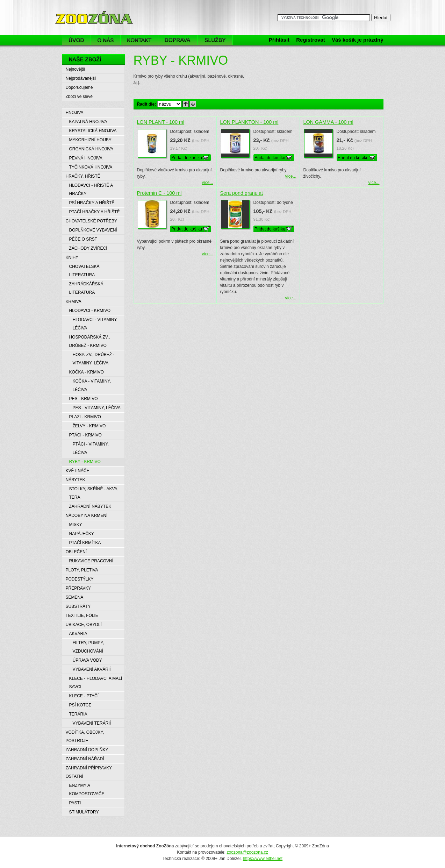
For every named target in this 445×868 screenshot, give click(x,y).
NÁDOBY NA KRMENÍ (87, 515)
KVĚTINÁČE (78, 471)
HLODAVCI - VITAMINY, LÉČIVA (95, 324)
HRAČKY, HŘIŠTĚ (83, 176)
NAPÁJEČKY (82, 534)
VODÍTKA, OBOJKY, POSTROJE (85, 737)
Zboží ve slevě (79, 97)
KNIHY (72, 257)
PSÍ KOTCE (80, 705)
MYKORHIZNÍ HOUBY (90, 140)
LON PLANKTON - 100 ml (249, 122)
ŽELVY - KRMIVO (89, 426)
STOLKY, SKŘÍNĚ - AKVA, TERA (94, 493)
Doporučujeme (79, 87)
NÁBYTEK (76, 480)
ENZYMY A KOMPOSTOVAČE (87, 790)
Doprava (178, 40)
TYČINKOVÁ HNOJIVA (91, 167)
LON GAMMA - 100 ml (328, 122)
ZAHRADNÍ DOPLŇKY (87, 750)
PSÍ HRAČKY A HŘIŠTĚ (92, 203)
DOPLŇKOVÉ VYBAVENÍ (93, 230)
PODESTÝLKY (80, 579)
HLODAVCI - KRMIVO (90, 311)
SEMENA (75, 597)
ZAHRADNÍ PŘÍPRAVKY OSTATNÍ (89, 772)
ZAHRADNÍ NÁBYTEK (90, 506)
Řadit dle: (147, 104)
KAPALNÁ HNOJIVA (88, 122)
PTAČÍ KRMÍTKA (85, 543)
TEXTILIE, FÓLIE (82, 616)
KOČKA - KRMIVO (87, 372)
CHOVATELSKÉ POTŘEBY (92, 221)
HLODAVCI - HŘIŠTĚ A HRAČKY (91, 190)
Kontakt (139, 40)
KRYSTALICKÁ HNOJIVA (93, 131)
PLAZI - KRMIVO (85, 417)
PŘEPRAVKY (78, 588)
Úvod (76, 40)
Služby (217, 40)
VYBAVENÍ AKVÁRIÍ (92, 669)
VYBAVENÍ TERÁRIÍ (92, 723)
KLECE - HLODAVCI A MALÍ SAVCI (96, 683)
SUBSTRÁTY (78, 606)
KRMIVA (74, 301)
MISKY (76, 525)
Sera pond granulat (242, 193)
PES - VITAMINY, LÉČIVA (97, 408)
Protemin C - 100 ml (159, 193)
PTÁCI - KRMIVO (85, 435)
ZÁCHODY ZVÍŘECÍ (88, 248)
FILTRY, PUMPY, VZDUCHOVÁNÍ (88, 647)
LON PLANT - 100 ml (161, 122)
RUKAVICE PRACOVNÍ (91, 561)
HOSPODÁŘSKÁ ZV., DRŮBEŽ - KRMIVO (90, 341)
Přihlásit (279, 40)
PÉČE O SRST (83, 239)
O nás (106, 40)
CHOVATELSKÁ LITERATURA (84, 271)
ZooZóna (72, 10)
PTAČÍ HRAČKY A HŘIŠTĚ (95, 212)
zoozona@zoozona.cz (247, 852)
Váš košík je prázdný (358, 40)
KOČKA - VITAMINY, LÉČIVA (92, 385)
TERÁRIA (78, 714)
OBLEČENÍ (76, 552)
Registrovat (311, 40)
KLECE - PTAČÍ (84, 696)
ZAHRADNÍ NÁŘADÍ (85, 759)
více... (207, 183)
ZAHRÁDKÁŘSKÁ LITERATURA (86, 288)
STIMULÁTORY (84, 812)
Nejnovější (76, 69)
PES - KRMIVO (84, 399)
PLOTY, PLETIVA (82, 570)
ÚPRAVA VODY (87, 660)
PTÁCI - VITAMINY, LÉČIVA (91, 448)
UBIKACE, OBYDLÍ (84, 625)
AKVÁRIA (78, 634)
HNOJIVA (75, 113)
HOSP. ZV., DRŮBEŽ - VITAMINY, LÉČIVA (94, 359)
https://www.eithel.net (263, 859)
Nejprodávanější (81, 78)
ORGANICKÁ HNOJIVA (91, 149)
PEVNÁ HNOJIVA (86, 158)
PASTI (75, 803)
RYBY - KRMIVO (85, 462)
